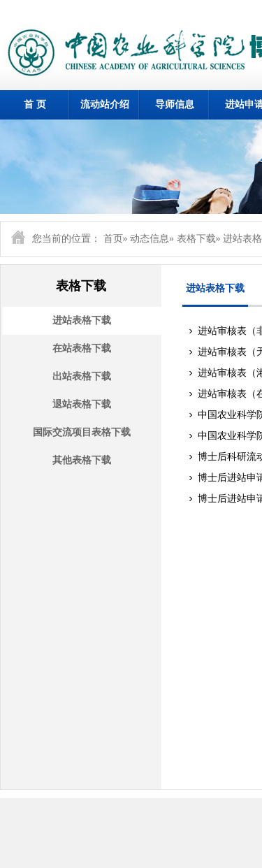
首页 (113, 239)
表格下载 (196, 239)
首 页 (35, 104)
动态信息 (150, 239)
